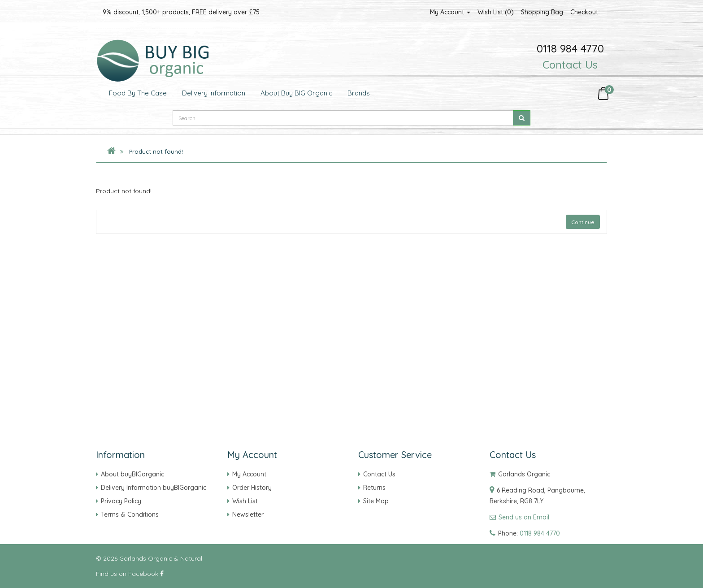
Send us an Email (524, 517)
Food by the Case (137, 93)
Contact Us (570, 65)
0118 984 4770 (540, 533)
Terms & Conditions (130, 514)
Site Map (376, 501)
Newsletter (248, 514)
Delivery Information (213, 93)
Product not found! (156, 151)
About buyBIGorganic (132, 474)
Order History (252, 488)
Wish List (245, 501)
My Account (450, 12)
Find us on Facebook (130, 574)
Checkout (584, 12)
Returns (374, 488)
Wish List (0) (496, 12)
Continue (583, 222)
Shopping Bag (542, 12)
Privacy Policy (121, 501)
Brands (358, 93)
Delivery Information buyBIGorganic (154, 488)
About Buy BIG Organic (295, 93)
